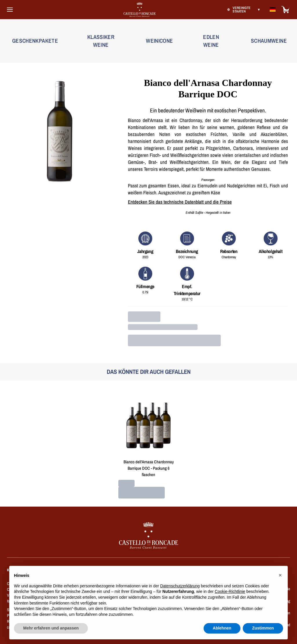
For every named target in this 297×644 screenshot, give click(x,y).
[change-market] (243, 10)
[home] (44, 539)
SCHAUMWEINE (269, 41)
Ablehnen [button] (222, 636)
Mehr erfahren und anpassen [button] (51, 636)
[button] (280, 584)
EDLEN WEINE (211, 41)
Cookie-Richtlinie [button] (230, 600)
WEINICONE (159, 41)
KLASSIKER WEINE (101, 41)
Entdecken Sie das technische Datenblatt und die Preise (180, 202)
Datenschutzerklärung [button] (180, 594)
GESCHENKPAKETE (35, 41)
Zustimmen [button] (263, 636)
